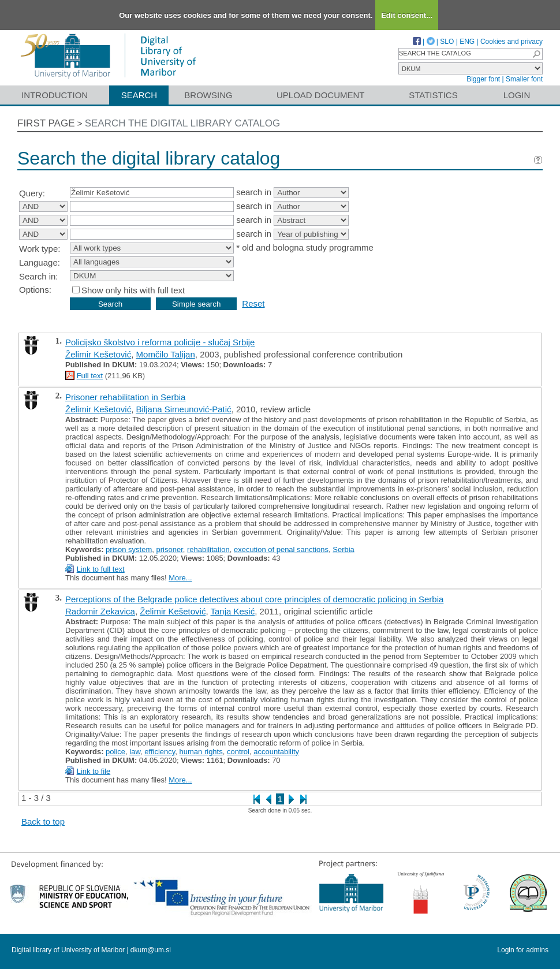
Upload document (321, 95)
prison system (129, 549)
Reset (253, 303)
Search (139, 95)
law (135, 752)
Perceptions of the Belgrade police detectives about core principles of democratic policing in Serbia (254, 599)
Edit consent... (407, 15)
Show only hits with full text (133, 290)
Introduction (55, 95)
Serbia (344, 549)
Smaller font (524, 79)
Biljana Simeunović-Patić (184, 409)
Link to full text (101, 569)
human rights (201, 752)
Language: (40, 262)
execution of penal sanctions (281, 549)
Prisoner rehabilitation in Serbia (125, 397)
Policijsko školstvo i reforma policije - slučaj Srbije (160, 342)
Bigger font (483, 79)
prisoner (170, 549)
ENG (467, 42)
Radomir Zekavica (100, 611)
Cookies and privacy (512, 42)
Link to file (94, 771)
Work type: (40, 249)
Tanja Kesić (233, 611)
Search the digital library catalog (183, 123)
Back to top (43, 821)
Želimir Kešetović (98, 354)
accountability (276, 752)
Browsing (208, 95)
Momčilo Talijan (166, 354)
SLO (447, 42)
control (238, 752)
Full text (90, 376)
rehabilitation (208, 549)
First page (46, 123)
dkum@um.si (151, 950)
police (115, 752)
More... (180, 578)
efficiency (160, 752)
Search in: (39, 276)
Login (517, 95)
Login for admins (523, 950)
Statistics (433, 95)
